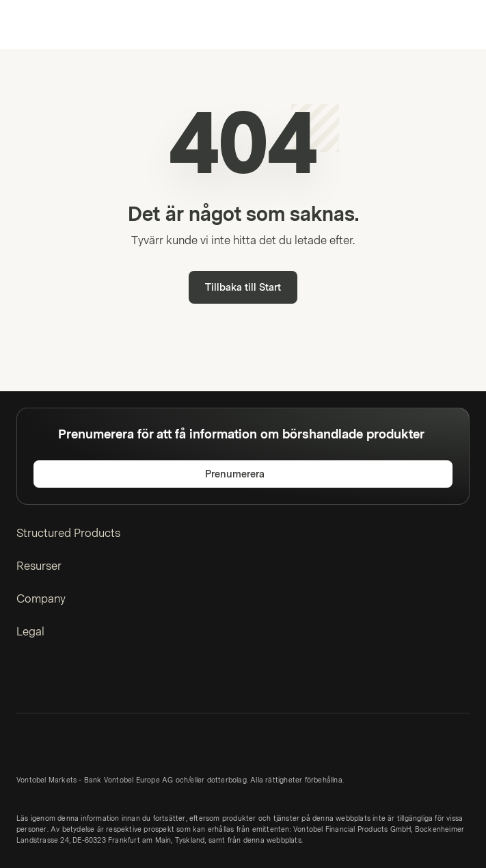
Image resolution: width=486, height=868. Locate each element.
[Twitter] (46, 682)
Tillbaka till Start (243, 288)
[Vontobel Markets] (54, 25)
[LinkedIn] (25, 682)
